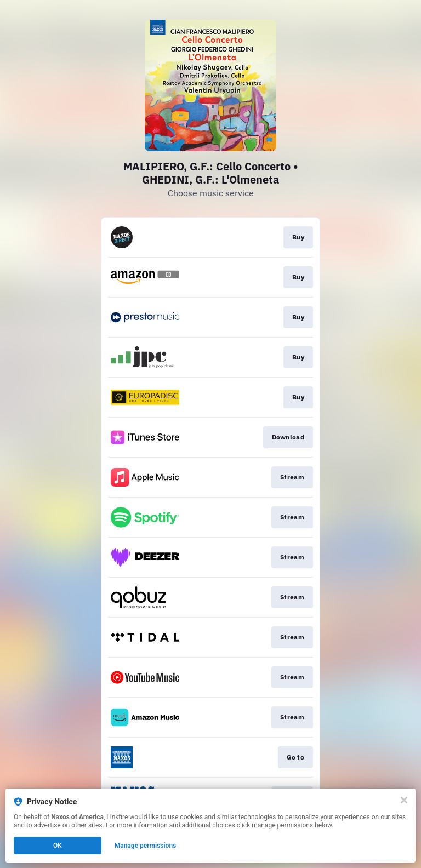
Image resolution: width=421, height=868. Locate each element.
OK (58, 846)
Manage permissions (146, 846)
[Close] (404, 800)
